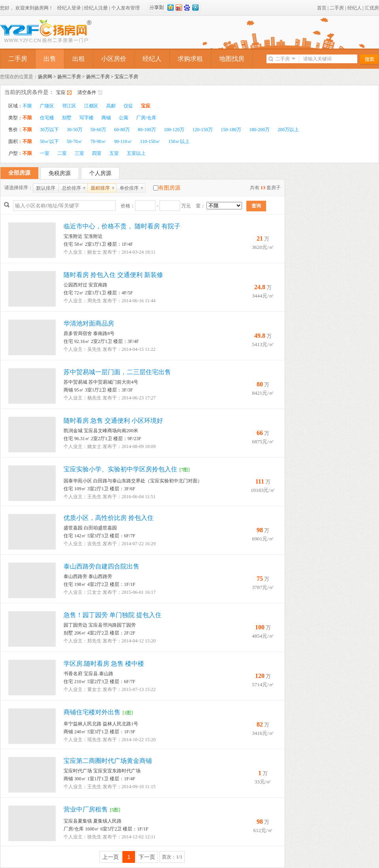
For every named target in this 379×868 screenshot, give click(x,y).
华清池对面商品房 (89, 323)
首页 (322, 8)
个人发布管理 (126, 8)
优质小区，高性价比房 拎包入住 (109, 518)
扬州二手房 (69, 77)
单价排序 (129, 188)
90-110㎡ (123, 141)
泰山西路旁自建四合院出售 (101, 566)
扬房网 (45, 77)
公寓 (124, 118)
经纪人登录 (69, 8)
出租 (79, 59)
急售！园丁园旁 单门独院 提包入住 (113, 615)
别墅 (67, 118)
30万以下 (49, 130)
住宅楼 (47, 118)
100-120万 (174, 130)
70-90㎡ (98, 141)
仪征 (128, 106)
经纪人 (355, 8)
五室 (114, 153)
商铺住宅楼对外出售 (92, 712)
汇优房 (372, 8)
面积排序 (100, 188)
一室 (45, 153)
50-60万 (98, 130)
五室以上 (136, 153)
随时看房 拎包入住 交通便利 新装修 (113, 275)
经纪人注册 (96, 8)
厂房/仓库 (146, 118)
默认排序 (46, 188)
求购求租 (190, 59)
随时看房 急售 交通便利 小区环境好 (113, 421)
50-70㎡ (75, 141)
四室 (97, 153)
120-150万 (203, 130)
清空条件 (87, 92)
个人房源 (100, 173)
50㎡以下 (49, 141)
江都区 (91, 106)
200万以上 (288, 130)
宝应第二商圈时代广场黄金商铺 (108, 761)
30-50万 (75, 130)
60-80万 (122, 130)
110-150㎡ (150, 141)
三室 (79, 153)
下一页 (147, 857)
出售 (50, 59)
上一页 (111, 857)
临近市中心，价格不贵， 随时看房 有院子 (122, 226)
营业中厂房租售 (86, 809)
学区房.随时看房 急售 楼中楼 (104, 664)
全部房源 (19, 173)
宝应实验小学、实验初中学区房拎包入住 (120, 469)
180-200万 (259, 130)
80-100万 (147, 130)
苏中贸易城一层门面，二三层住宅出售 (117, 372)
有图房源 (169, 188)
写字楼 (86, 118)
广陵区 (47, 106)
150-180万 (231, 130)
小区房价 (114, 59)
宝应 (61, 92)
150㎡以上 (179, 141)
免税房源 (60, 173)
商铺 (106, 118)
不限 (27, 106)
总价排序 (71, 188)
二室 (62, 153)
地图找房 (232, 59)
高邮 (111, 106)
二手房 (337, 8)
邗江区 (69, 106)
